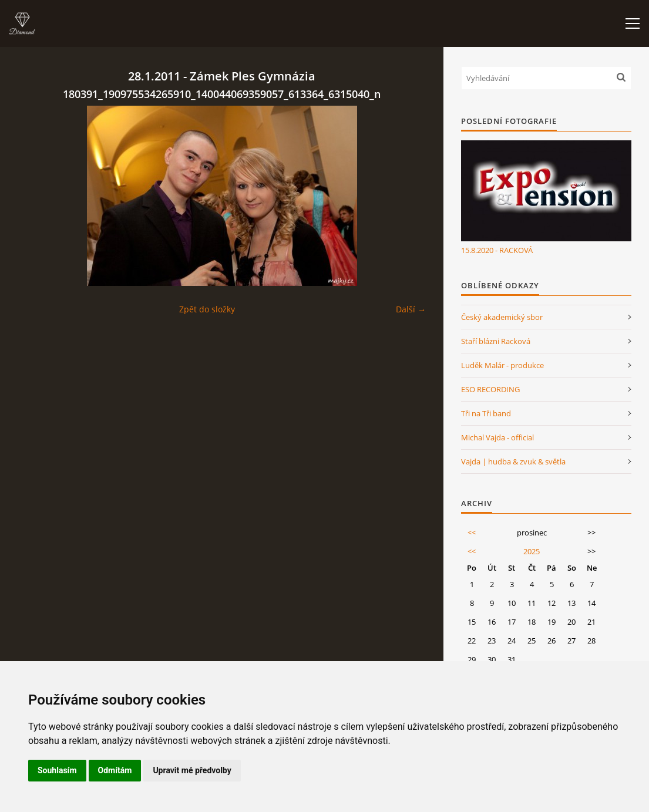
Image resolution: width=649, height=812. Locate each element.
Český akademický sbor (502, 317)
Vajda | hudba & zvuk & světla (513, 461)
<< (472, 533)
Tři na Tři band (486, 413)
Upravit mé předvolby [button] (192, 770)
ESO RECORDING (490, 389)
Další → (411, 309)
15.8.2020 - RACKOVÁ (497, 250)
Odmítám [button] (115, 770)
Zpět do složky (207, 309)
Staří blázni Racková (496, 341)
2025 (532, 551)
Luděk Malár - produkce (502, 365)
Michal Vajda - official (497, 437)
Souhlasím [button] (57, 770)
